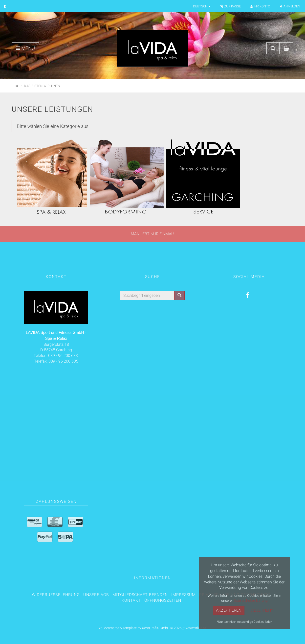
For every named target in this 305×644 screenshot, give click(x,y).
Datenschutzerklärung (251, 600)
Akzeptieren (229, 610)
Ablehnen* (262, 610)
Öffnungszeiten (163, 600)
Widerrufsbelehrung (56, 595)
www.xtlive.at (196, 628)
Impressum (184, 595)
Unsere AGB (96, 595)
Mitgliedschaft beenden (140, 595)
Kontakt (131, 600)
